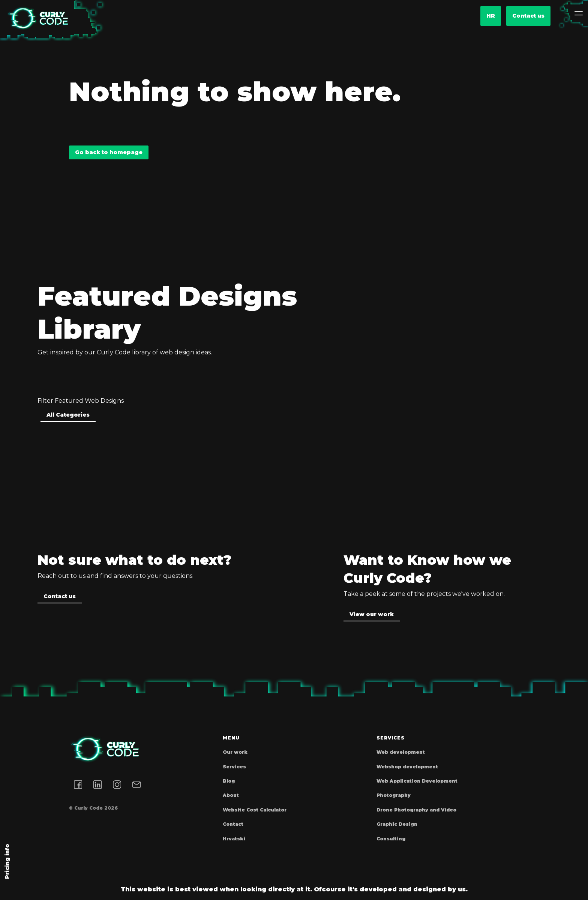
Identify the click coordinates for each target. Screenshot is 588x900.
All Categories (68, 415)
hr (491, 16)
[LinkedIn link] (97, 784)
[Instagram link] (117, 784)
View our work (372, 614)
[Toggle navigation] (579, 13)
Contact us (528, 16)
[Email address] (136, 784)
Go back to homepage (109, 152)
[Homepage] (37, 19)
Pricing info (7, 861)
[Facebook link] (78, 784)
